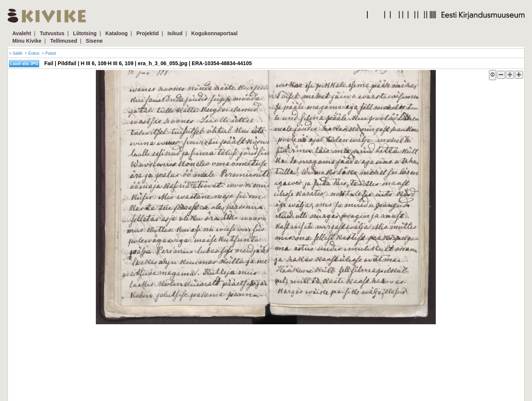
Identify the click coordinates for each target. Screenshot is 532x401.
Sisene (94, 41)
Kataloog (116, 33)
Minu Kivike (27, 41)
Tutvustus (52, 33)
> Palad (49, 53)
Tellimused (64, 41)
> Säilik (16, 53)
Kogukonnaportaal (215, 33)
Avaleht (22, 33)
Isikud (175, 33)
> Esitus (32, 53)
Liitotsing (85, 33)
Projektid (148, 33)
